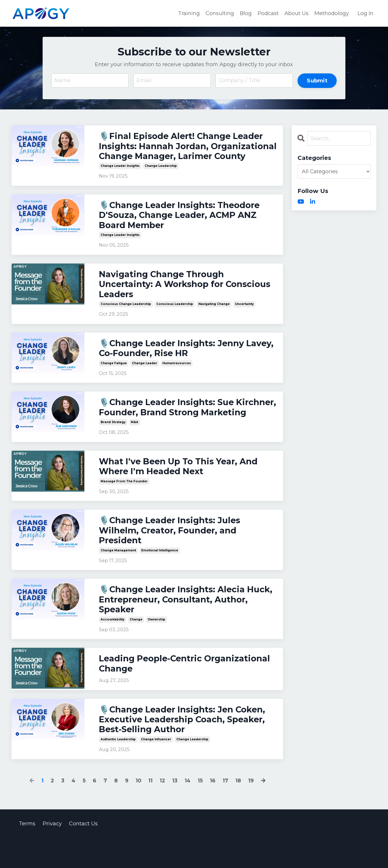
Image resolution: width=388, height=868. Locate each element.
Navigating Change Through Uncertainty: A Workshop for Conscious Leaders (164, 297)
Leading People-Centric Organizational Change (188, 692)
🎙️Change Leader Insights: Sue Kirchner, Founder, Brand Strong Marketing (173, 427)
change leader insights (120, 177)
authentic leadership (118, 769)
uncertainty (244, 318)
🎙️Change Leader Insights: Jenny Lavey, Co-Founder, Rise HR (174, 362)
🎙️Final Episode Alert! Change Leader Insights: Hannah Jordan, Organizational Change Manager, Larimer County (184, 152)
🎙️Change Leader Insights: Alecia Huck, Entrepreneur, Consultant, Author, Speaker (175, 627)
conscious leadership (175, 318)
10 (138, 810)
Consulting (220, 13)
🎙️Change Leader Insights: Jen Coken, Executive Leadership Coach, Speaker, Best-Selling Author (185, 749)
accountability (113, 647)
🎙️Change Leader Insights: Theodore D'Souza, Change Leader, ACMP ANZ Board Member (183, 228)
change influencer (156, 769)
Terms (27, 853)
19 (252, 810)
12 (163, 810)
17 (226, 810)
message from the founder (124, 507)
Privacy (52, 853)
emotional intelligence (160, 577)
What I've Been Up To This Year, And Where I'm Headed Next (181, 492)
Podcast (268, 13)
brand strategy (113, 447)
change (136, 647)
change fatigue (114, 377)
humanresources (177, 377)
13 (175, 810)
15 (201, 810)
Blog (246, 13)
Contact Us (83, 853)
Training (189, 13)
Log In (366, 13)
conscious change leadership (126, 318)
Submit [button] (317, 80)
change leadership (161, 177)
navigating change (214, 318)
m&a (135, 447)
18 (239, 810)
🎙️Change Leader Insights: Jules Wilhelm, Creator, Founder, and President (172, 557)
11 (151, 810)
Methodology (332, 13)
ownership (156, 647)
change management (118, 577)
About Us (297, 13)
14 (188, 810)
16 (213, 810)
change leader (145, 377)
